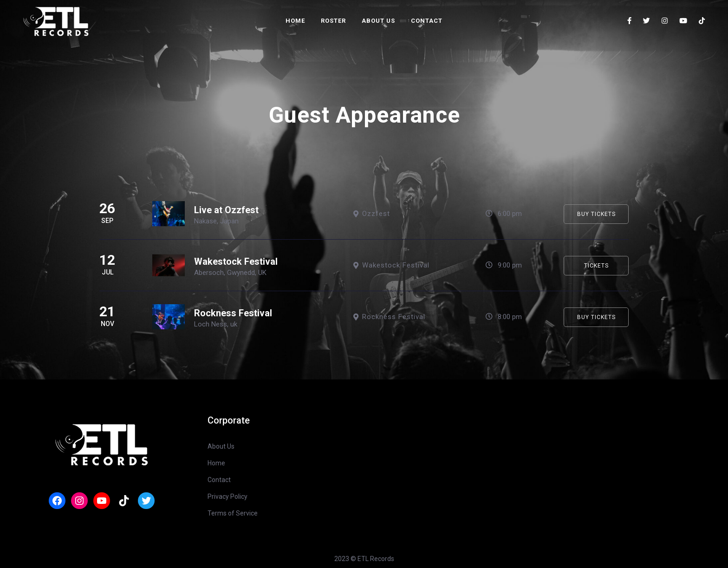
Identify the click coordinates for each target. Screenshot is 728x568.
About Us (378, 21)
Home (295, 21)
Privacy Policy (227, 496)
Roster (333, 21)
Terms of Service (233, 513)
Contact (427, 21)
